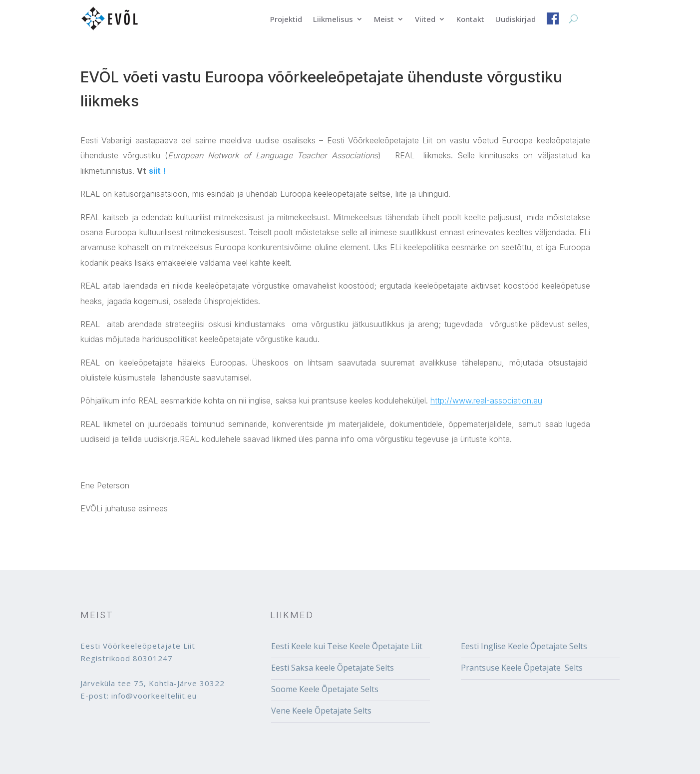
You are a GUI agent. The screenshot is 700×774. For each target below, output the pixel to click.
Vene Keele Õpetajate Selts (321, 711)
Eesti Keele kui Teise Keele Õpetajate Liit (347, 646)
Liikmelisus (333, 20)
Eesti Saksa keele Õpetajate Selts (333, 668)
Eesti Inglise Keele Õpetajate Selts (524, 646)
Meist (384, 20)
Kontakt (470, 20)
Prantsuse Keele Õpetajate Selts (522, 668)
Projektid (286, 20)
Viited (425, 20)
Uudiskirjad (516, 20)
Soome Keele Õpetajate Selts (325, 689)
